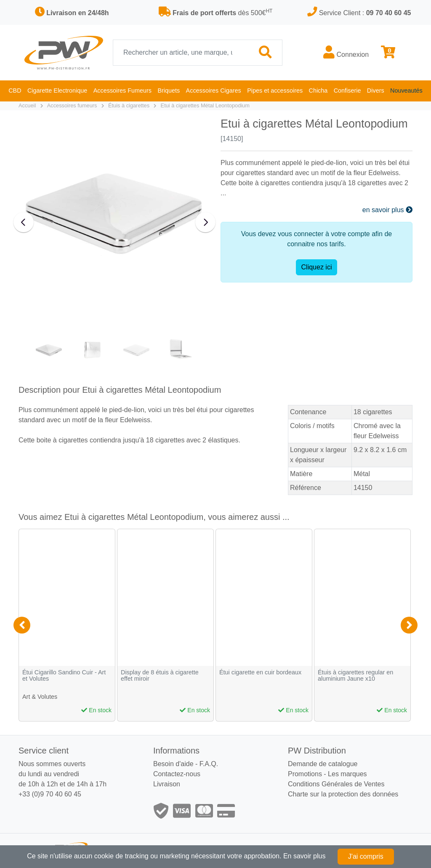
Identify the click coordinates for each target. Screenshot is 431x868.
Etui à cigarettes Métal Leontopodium (205, 105)
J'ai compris (366, 856)
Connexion (346, 52)
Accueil (27, 105)
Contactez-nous (177, 774)
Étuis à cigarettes (129, 105)
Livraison (167, 784)
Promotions (305, 774)
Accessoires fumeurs (72, 105)
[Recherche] (181, 53)
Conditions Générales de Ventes (336, 784)
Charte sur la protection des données (343, 794)
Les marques (347, 774)
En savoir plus (305, 856)
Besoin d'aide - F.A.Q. (186, 764)
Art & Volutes (40, 697)
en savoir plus (387, 210)
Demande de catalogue (323, 764)
